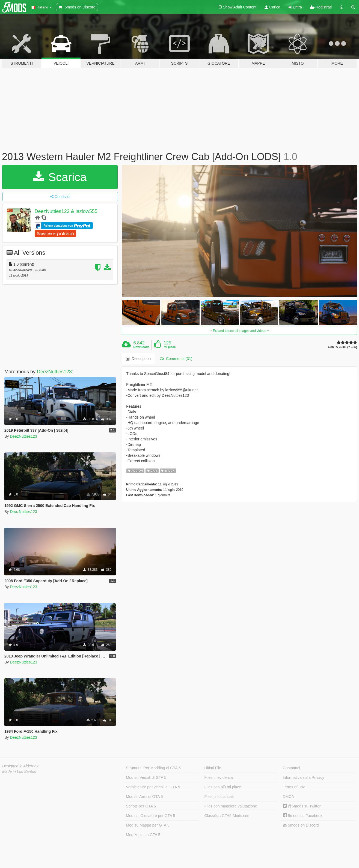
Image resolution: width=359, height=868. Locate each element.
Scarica (60, 177)
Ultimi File (213, 768)
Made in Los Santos (19, 771)
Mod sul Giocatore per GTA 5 (150, 816)
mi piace (170, 347)
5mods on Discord (301, 825)
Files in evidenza (219, 777)
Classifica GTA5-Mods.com (228, 816)
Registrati (321, 7)
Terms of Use (294, 787)
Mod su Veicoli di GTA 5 (146, 777)
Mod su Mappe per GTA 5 (148, 825)
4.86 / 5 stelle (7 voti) (342, 347)
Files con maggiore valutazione (231, 806)
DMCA (288, 797)
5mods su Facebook (303, 816)
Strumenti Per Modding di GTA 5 (153, 768)
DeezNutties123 (54, 372)
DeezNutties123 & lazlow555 (66, 211)
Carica (272, 7)
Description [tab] (138, 359)
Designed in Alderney (20, 766)
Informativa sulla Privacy (304, 777)
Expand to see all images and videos (239, 331)
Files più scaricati (219, 797)
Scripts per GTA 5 (141, 806)
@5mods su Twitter (302, 806)
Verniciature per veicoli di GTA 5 (153, 787)
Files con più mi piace (223, 787)
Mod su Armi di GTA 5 (144, 797)
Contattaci (291, 768)
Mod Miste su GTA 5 (143, 835)
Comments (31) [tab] (176, 359)
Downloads (142, 347)
